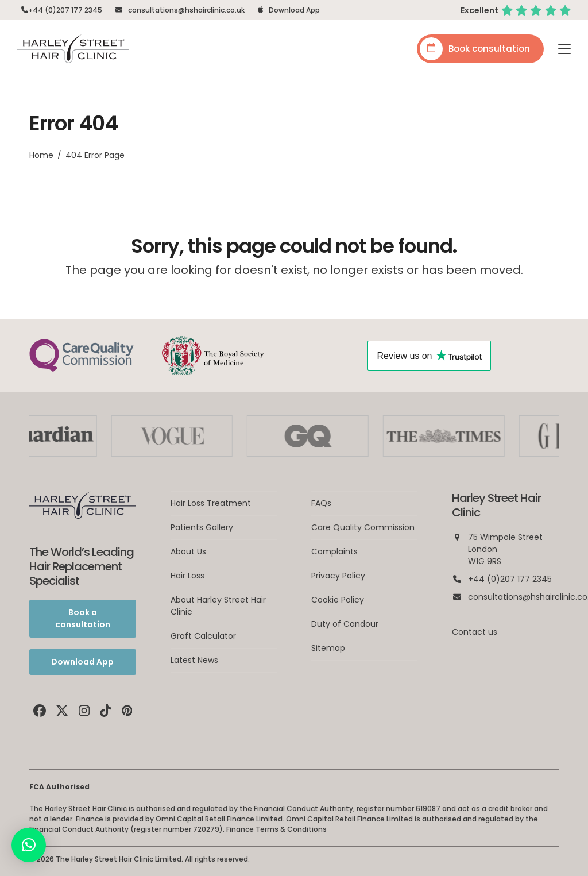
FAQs (321, 503)
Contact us (475, 632)
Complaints (334, 551)
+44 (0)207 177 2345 (65, 10)
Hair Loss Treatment (211, 503)
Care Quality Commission (363, 527)
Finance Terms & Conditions (276, 829)
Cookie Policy (338, 600)
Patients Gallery (202, 527)
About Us (188, 551)
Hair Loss (187, 576)
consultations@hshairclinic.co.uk (186, 10)
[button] (564, 49)
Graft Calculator (203, 636)
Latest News (194, 660)
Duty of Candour (345, 624)
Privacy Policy (338, 576)
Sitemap (328, 648)
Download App (294, 10)
